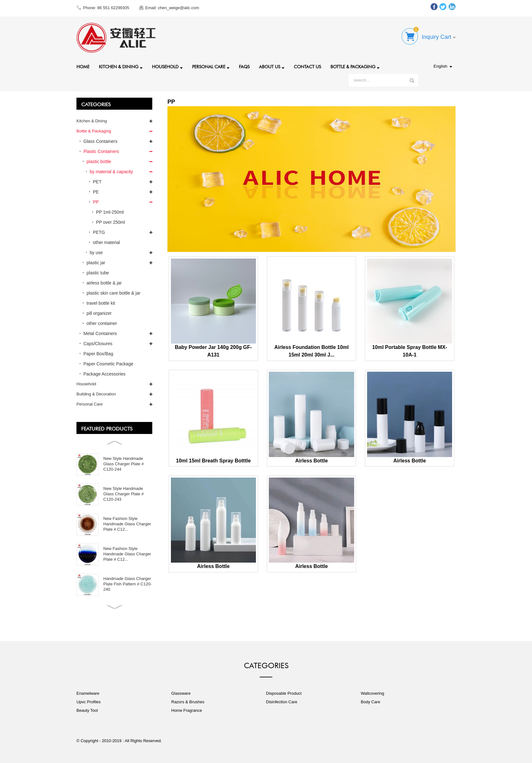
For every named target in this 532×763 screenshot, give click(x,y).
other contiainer (102, 323)
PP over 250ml (111, 222)
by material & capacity (111, 172)
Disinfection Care (282, 702)
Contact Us (307, 66)
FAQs (244, 66)
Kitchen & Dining (121, 67)
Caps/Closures (98, 344)
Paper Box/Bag (98, 354)
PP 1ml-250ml (110, 212)
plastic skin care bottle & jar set (113, 294)
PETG (99, 232)
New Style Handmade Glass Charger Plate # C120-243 (124, 494)
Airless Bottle (311, 461)
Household (167, 67)
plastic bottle (99, 162)
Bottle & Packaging (355, 67)
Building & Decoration (96, 394)
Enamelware (88, 693)
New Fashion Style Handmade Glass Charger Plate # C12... (127, 524)
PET (97, 182)
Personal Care (211, 67)
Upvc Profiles (89, 702)
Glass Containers (100, 141)
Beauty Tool (87, 710)
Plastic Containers (101, 151)
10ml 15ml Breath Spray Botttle (213, 461)
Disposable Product (284, 693)
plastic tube (98, 273)
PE (96, 192)
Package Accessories (104, 374)
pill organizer (99, 313)
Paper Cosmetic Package (108, 364)
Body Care (370, 702)
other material (106, 242)
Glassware (181, 693)
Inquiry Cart (436, 37)
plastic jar (96, 263)
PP (96, 202)
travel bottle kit (101, 303)
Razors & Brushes (188, 702)
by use (96, 253)
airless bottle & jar (104, 283)
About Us (272, 67)
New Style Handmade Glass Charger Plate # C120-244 (124, 464)
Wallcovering (372, 693)
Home (83, 66)
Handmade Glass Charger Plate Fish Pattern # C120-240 (127, 584)
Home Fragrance (187, 710)
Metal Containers (100, 333)
